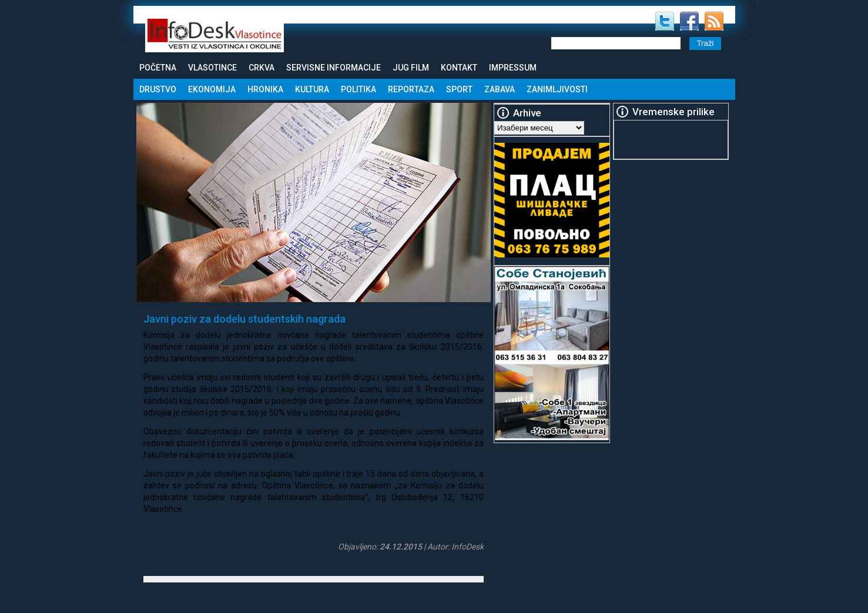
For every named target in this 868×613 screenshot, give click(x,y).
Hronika (265, 89)
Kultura (312, 89)
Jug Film (411, 68)
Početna (158, 68)
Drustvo (158, 89)
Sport (459, 89)
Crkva (262, 68)
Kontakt (459, 68)
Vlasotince (212, 68)
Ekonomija (212, 89)
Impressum (513, 68)
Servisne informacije (334, 68)
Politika (358, 89)
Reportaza (411, 89)
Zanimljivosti (557, 89)
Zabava (500, 89)
